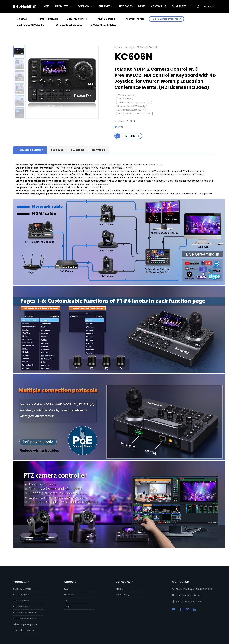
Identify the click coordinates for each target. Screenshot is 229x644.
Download (69, 595)
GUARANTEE (179, 6)
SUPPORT (104, 6)
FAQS (67, 589)
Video (67, 607)
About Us (120, 589)
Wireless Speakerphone (68, 25)
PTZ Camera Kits (133, 19)
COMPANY (83, 6)
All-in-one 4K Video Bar (31, 25)
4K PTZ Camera (105, 19)
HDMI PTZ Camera (47, 19)
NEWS (142, 6)
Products (128, 47)
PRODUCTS (62, 6)
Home (118, 47)
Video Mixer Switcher (103, 25)
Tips (66, 601)
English (210, 7)
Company (125, 582)
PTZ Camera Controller (166, 19)
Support (72, 582)
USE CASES (126, 6)
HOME (46, 6)
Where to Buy (122, 595)
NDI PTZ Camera (77, 19)
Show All (22, 19)
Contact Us (182, 582)
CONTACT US (159, 6)
